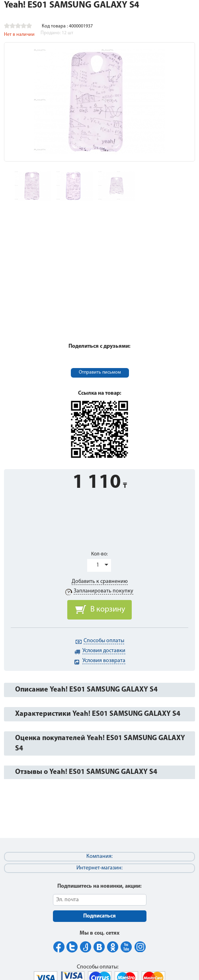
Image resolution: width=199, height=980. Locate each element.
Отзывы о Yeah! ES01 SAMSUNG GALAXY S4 (86, 772)
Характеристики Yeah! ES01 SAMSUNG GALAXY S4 (98, 714)
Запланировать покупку (103, 591)
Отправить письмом (100, 372)
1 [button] (98, 565)
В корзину (108, 610)
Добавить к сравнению (100, 582)
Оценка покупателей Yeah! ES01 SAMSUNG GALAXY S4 (100, 743)
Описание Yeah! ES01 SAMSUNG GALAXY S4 (86, 690)
